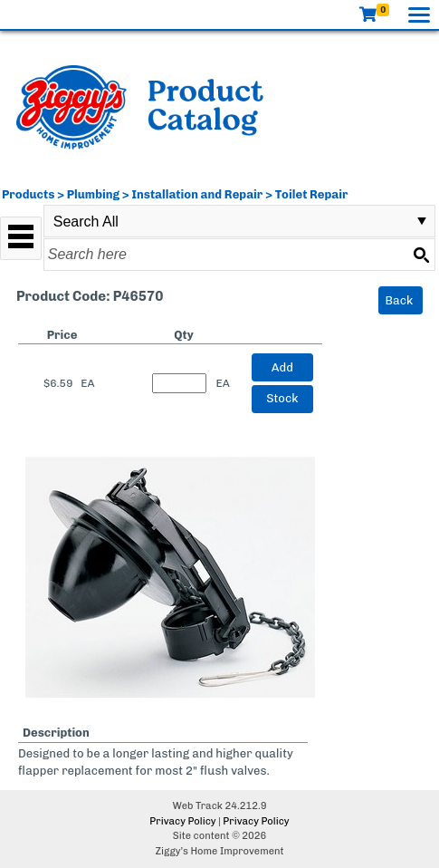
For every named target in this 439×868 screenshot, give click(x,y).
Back (400, 300)
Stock (282, 398)
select (422, 221)
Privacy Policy (182, 821)
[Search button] (421, 255)
